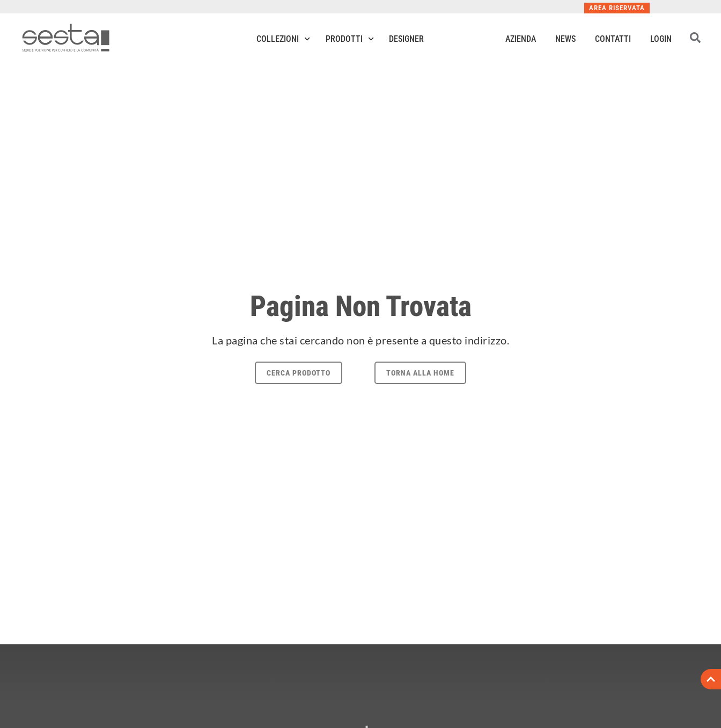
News (565, 39)
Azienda (521, 39)
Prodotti (350, 39)
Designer (406, 39)
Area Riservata (617, 8)
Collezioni (283, 39)
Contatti (613, 39)
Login (661, 39)
